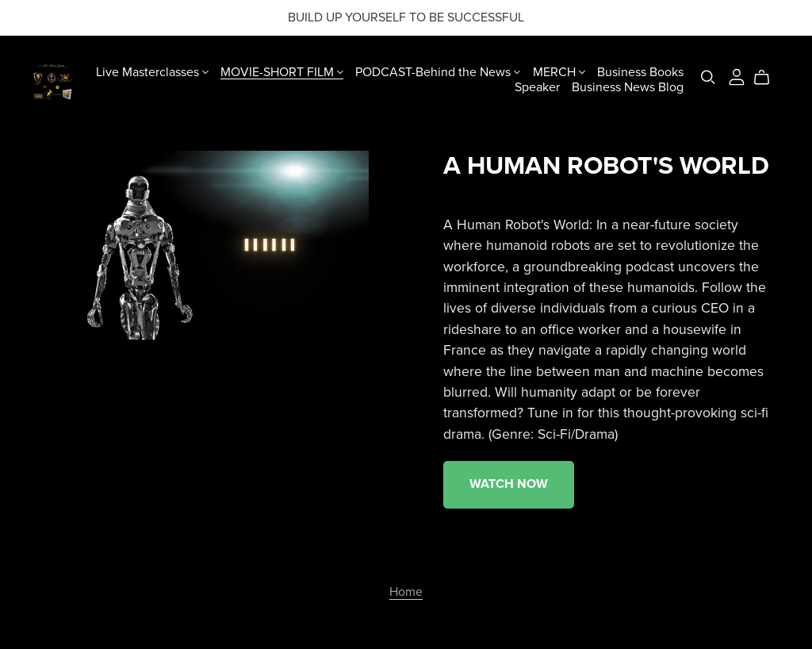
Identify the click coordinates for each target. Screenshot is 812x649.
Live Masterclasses (152, 71)
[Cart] (768, 78)
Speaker (537, 87)
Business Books (640, 71)
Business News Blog (628, 87)
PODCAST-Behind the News (438, 71)
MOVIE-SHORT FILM (282, 71)
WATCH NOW (509, 484)
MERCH (559, 71)
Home (406, 592)
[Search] (708, 77)
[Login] (737, 76)
